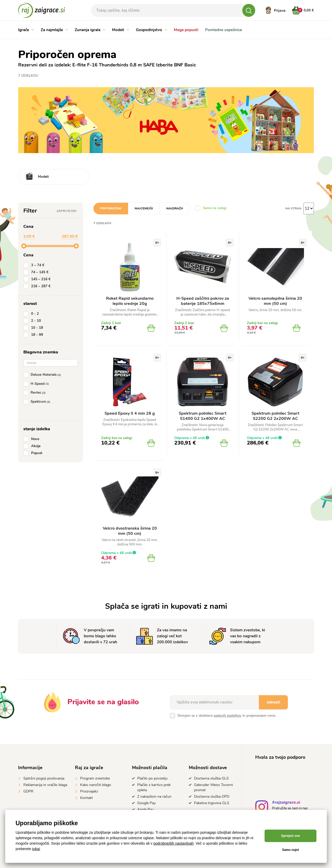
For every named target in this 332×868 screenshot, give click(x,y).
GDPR (28, 791)
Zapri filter (66, 211)
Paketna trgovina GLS (212, 803)
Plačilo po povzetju (152, 778)
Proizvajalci (89, 791)
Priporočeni (111, 208)
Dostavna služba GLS (211, 778)
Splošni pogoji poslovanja (44, 778)
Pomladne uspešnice (224, 30)
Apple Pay (145, 809)
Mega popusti (186, 30)
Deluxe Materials (43, 375)
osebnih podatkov (228, 716)
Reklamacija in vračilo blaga (45, 785)
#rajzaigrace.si (286, 803)
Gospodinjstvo (151, 30)
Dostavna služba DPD (212, 797)
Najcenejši (144, 208)
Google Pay (146, 803)
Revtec (36, 393)
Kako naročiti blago (96, 785)
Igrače (26, 30)
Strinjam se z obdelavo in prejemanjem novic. (227, 716)
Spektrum (38, 402)
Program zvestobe (95, 778)
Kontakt (87, 798)
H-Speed (37, 384)
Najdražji (175, 208)
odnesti (273, 702)
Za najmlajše (54, 30)
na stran (293, 208)
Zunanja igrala (90, 30)
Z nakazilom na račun (154, 797)
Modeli (121, 30)
